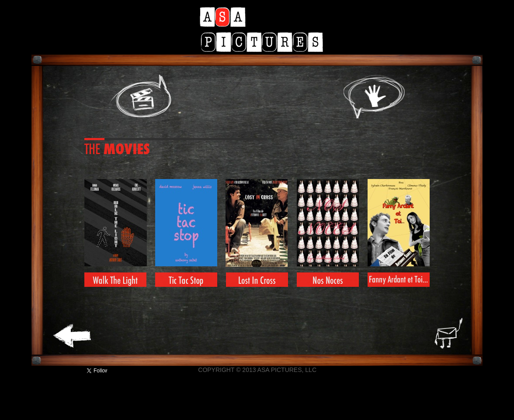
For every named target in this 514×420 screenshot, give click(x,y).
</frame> (61, 371)
